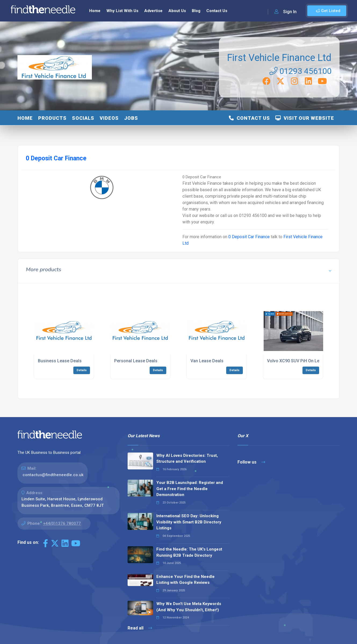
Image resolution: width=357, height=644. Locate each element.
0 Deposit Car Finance (249, 237)
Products (52, 118)
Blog (196, 11)
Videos (109, 118)
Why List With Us (122, 11)
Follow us (251, 462)
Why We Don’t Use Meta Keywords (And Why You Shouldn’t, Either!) (189, 607)
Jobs (131, 118)
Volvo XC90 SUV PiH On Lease (297, 361)
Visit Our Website (305, 118)
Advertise (153, 11)
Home (95, 11)
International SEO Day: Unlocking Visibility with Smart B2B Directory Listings (189, 522)
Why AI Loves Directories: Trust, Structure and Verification (187, 459)
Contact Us (217, 11)
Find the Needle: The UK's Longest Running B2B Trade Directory (189, 552)
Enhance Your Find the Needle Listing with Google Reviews (185, 580)
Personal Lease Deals (136, 361)
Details (82, 370)
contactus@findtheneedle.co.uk (53, 475)
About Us (177, 11)
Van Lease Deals (207, 361)
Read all (140, 628)
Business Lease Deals (60, 361)
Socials (83, 118)
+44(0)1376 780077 (62, 523)
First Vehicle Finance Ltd (279, 58)
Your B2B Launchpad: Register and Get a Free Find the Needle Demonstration (190, 489)
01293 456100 (300, 71)
